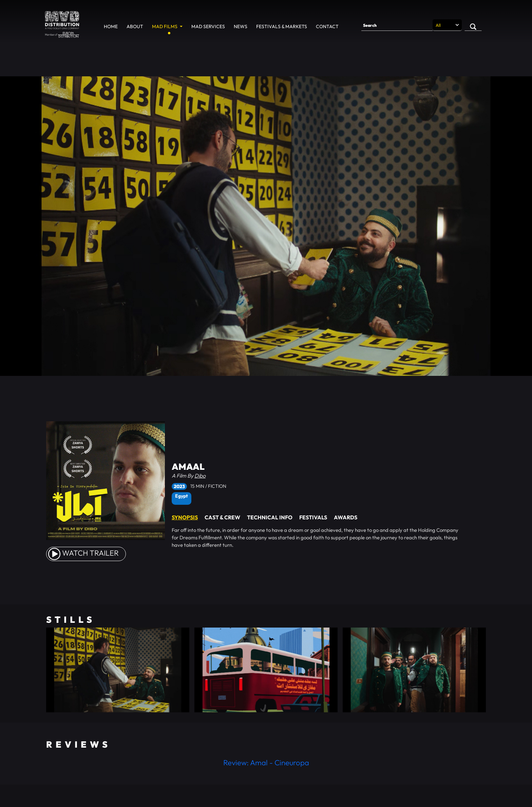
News (241, 26)
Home (111, 26)
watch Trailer (83, 553)
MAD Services (208, 26)
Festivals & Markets (282, 26)
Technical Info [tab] (270, 517)
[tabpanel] (322, 538)
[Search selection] (447, 25)
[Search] (397, 25)
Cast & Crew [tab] (222, 517)
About (135, 26)
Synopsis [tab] (185, 517)
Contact (327, 26)
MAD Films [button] (165, 26)
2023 (179, 486)
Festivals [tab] (313, 517)
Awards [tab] (346, 517)
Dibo (200, 476)
